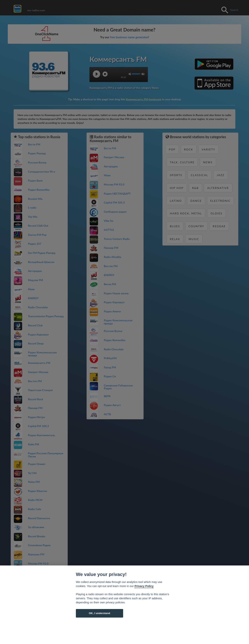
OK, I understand (99, 613)
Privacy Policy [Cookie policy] (144, 586)
